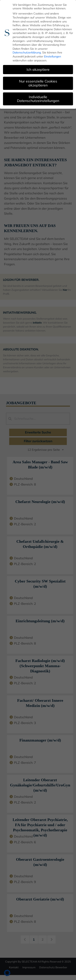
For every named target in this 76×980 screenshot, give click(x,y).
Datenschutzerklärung (27, 52)
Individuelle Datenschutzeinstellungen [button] (38, 98)
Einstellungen (52, 56)
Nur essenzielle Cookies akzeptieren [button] (38, 83)
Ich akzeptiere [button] (38, 69)
